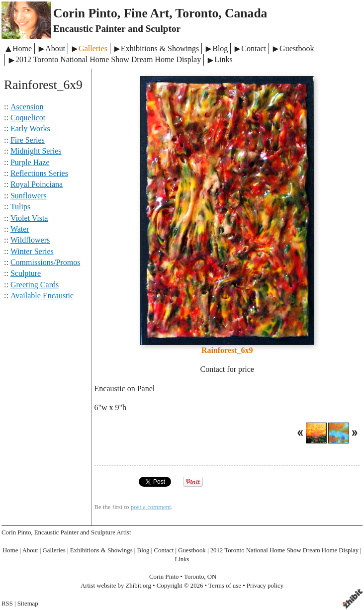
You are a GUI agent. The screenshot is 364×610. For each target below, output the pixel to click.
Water (20, 229)
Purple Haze (30, 162)
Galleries (93, 48)
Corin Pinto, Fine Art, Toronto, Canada (160, 13)
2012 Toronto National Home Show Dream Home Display (108, 59)
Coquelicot (28, 118)
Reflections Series (39, 173)
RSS (7, 604)
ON (212, 577)
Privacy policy (265, 586)
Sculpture (26, 273)
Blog (220, 48)
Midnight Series (36, 151)
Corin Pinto (164, 577)
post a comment (151, 507)
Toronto (194, 577)
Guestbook (297, 48)
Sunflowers (29, 196)
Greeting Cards (35, 285)
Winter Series (32, 251)
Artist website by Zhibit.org (116, 586)
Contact (254, 48)
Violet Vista (29, 218)
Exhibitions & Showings (160, 48)
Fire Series (28, 140)
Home (22, 48)
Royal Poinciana (37, 184)
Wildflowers (30, 240)
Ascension (27, 107)
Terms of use (225, 586)
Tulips (20, 207)
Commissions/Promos (45, 262)
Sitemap (28, 604)
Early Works (30, 129)
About (55, 48)
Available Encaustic (42, 296)
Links (223, 59)
